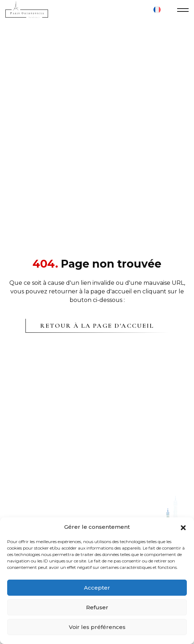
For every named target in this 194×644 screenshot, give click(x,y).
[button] (183, 527)
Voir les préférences (97, 627)
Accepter (97, 588)
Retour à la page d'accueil (97, 326)
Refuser (97, 607)
